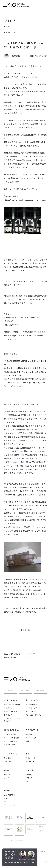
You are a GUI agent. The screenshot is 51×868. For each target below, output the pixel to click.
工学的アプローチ (11, 708)
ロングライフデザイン (34, 708)
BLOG (6, 27)
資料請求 (11, 690)
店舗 (27, 741)
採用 (27, 781)
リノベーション (31, 738)
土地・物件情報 (10, 795)
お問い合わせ (25, 690)
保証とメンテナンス (11, 745)
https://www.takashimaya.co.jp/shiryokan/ (25, 200)
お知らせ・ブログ (11, 770)
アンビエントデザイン (34, 715)
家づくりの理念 (11, 700)
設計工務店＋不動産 (12, 705)
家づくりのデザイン (34, 700)
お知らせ (7, 32)
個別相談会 (40, 690)
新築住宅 (29, 734)
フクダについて (10, 754)
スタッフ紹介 (9, 761)
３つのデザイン (31, 705)
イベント (29, 754)
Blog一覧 (26, 630)
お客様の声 (8, 715)
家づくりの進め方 (11, 741)
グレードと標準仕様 (11, 738)
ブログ (10, 21)
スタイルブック (32, 730)
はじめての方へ (10, 734)
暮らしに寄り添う (10, 711)
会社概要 (7, 758)
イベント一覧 (30, 758)
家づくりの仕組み (12, 730)
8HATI (6, 798)
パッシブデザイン (32, 711)
